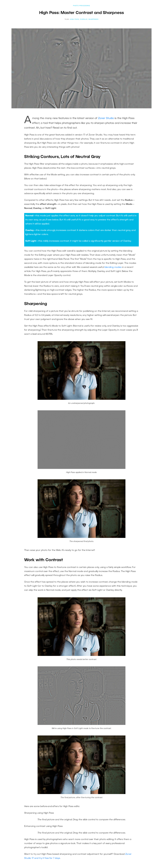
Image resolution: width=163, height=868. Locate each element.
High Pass (75, 19)
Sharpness (94, 19)
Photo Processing (81, 6)
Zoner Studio (106, 118)
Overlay (84, 19)
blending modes (113, 267)
